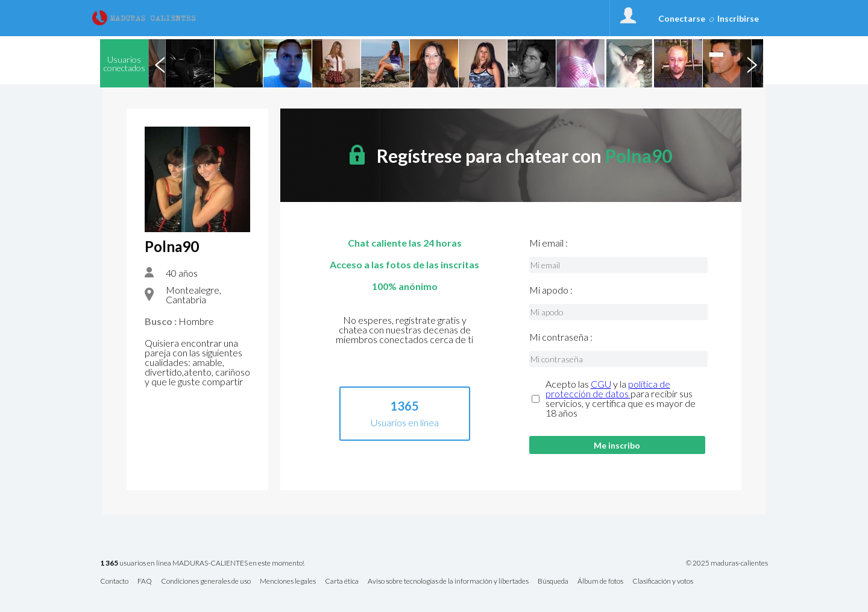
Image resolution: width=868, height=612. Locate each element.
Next (752, 63)
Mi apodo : (551, 290)
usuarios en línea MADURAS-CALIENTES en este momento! (202, 563)
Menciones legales (288, 582)
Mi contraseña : (561, 337)
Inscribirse (738, 18)
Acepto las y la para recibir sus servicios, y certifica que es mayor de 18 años (621, 399)
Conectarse (682, 18)
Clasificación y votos (663, 582)
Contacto (114, 582)
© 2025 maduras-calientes (727, 563)
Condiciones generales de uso (206, 582)
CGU (601, 384)
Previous (160, 63)
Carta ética (342, 582)
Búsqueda (553, 582)
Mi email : (549, 243)
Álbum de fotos (600, 582)
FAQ (145, 582)
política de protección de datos (608, 389)
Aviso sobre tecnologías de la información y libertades (448, 582)
